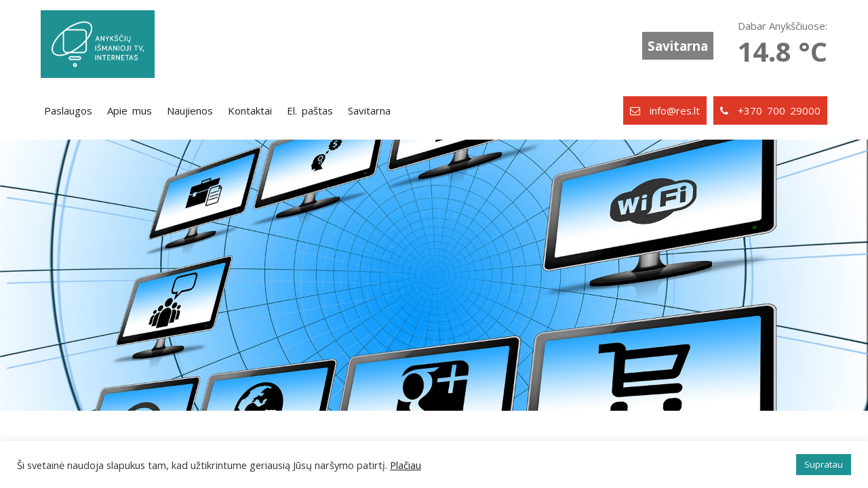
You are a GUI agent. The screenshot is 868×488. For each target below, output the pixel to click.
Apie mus (130, 110)
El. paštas (310, 110)
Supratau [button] (824, 464)
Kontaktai (250, 110)
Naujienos (190, 110)
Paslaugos (68, 110)
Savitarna (678, 46)
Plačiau (406, 465)
